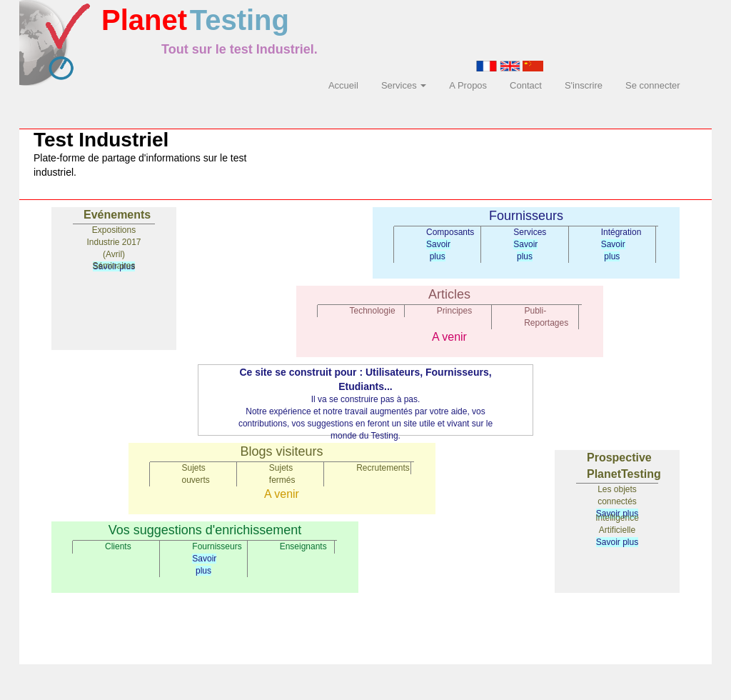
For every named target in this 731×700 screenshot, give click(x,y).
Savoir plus (617, 542)
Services (404, 85)
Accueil (343, 85)
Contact (526, 85)
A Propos (468, 85)
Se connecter (653, 85)
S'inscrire (584, 85)
